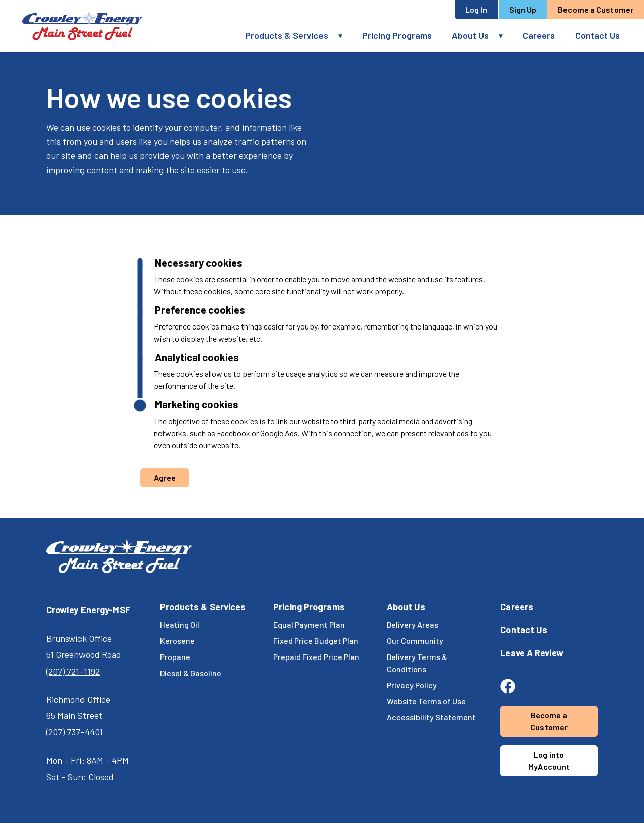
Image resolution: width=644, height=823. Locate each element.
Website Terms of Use (426, 701)
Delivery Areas (413, 625)
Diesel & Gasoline (191, 673)
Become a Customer (596, 9)
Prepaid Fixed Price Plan (316, 657)
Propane (175, 657)
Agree (165, 478)
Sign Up (523, 9)
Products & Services (287, 35)
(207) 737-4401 (74, 732)
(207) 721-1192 (73, 671)
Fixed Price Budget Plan (316, 641)
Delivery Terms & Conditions (417, 663)
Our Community (415, 641)
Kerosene (177, 641)
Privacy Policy (412, 685)
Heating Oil (180, 625)
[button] (345, 35)
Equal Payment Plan (309, 625)
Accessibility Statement (431, 717)
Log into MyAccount (549, 760)
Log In (476, 9)
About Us (470, 35)
